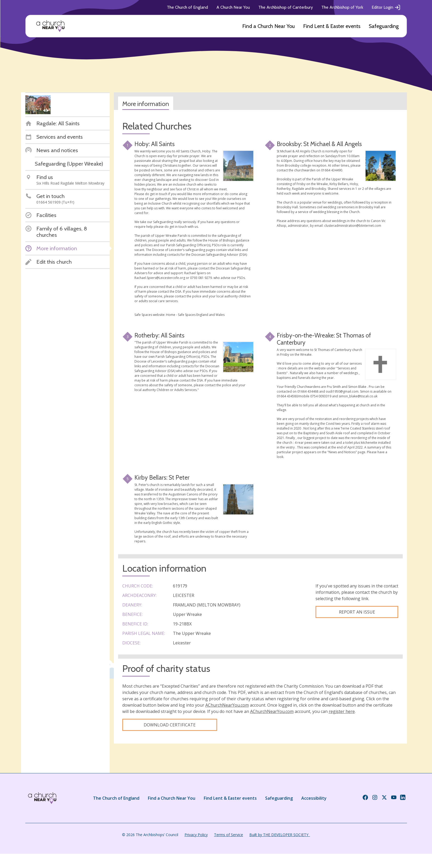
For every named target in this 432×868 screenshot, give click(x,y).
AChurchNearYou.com (227, 705)
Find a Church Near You (268, 26)
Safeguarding (384, 26)
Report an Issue (357, 612)
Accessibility (314, 798)
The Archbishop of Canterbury (286, 7)
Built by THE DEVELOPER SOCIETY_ (280, 835)
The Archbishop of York (342, 7)
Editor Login (386, 7)
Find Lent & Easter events (332, 26)
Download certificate (170, 725)
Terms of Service (229, 835)
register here (342, 711)
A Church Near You (233, 7)
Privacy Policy (196, 835)
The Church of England (187, 7)
